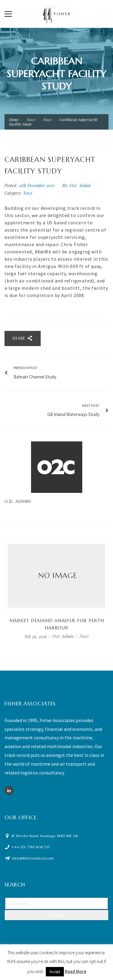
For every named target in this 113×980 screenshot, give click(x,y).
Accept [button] (55, 972)
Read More (75, 971)
